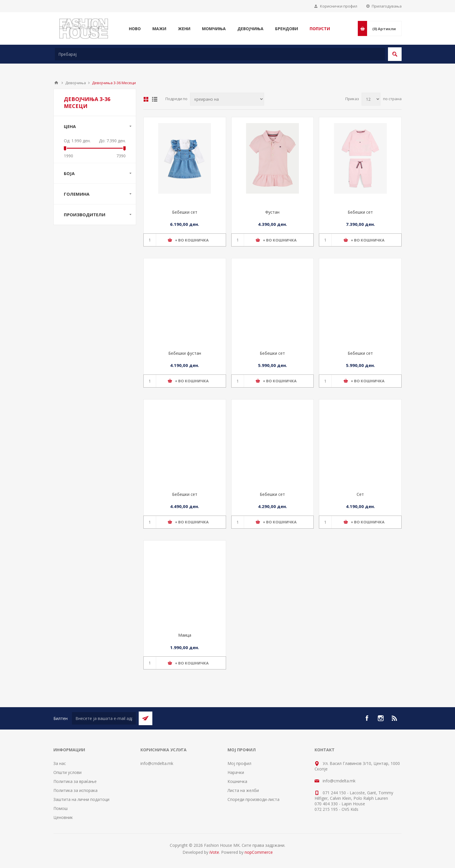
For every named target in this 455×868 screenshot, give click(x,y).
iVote (214, 852)
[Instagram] (381, 718)
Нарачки (236, 772)
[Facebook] (367, 718)
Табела (146, 99)
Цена (70, 126)
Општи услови (67, 772)
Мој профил (239, 763)
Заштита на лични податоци (81, 799)
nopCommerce (259, 852)
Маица (185, 635)
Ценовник (63, 817)
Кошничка (237, 781)
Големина (77, 194)
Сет (360, 494)
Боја (69, 173)
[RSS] (395, 718)
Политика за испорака (75, 790)
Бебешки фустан (185, 353)
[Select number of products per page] (371, 99)
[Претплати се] (104, 718)
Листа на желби (243, 790)
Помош (61, 808)
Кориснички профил (339, 6)
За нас (60, 763)
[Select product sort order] (227, 99)
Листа (155, 99)
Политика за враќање (75, 781)
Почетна (56, 83)
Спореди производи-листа (253, 799)
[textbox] (220, 54)
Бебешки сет (185, 212)
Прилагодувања (387, 6)
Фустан (272, 212)
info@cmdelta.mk (157, 763)
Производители (85, 215)
